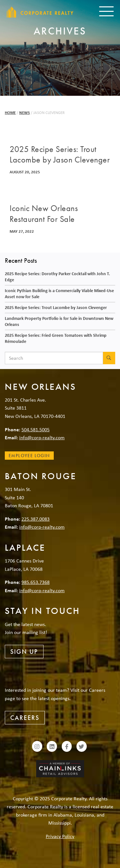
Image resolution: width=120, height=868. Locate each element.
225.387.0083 (36, 519)
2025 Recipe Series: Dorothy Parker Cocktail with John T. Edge (57, 276)
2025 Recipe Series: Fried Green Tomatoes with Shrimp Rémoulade (56, 338)
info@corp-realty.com (42, 437)
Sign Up (24, 652)
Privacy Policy (60, 836)
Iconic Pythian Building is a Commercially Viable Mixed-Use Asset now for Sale (59, 293)
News (24, 113)
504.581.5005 (36, 429)
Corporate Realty (40, 12)
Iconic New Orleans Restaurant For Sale (44, 214)
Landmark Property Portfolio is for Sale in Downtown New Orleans (59, 321)
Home (10, 113)
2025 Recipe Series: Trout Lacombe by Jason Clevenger (60, 155)
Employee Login (29, 456)
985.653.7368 (36, 582)
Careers (25, 718)
